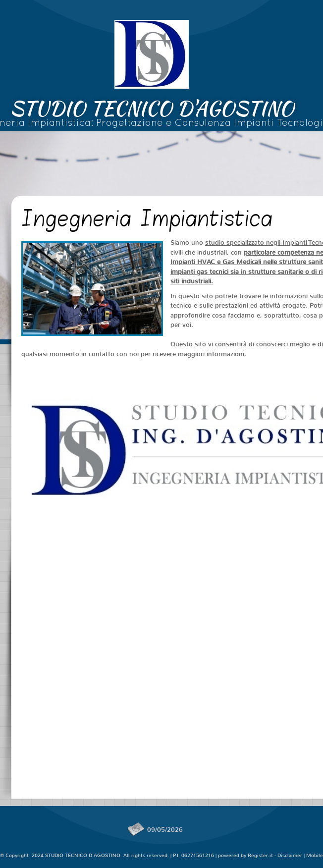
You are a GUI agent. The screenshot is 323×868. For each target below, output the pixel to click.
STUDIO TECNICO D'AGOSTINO (152, 108)
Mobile (315, 855)
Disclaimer (290, 855)
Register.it (260, 855)
